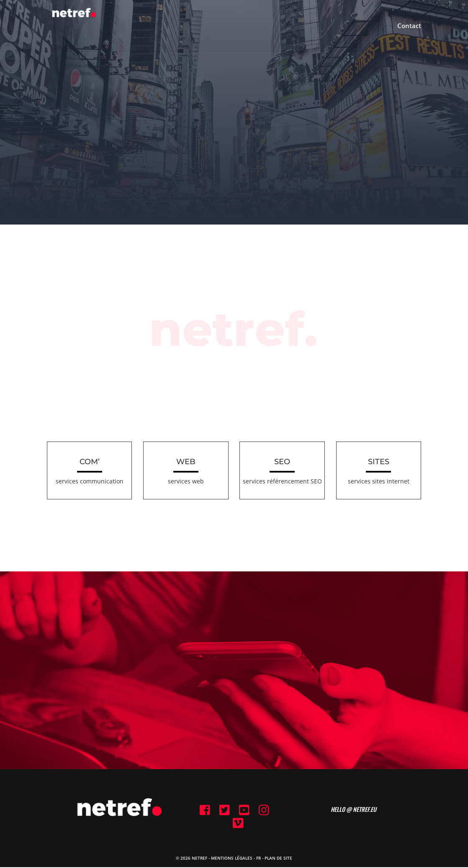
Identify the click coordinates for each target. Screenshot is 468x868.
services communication (90, 481)
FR (258, 859)
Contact (409, 26)
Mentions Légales (232, 859)
